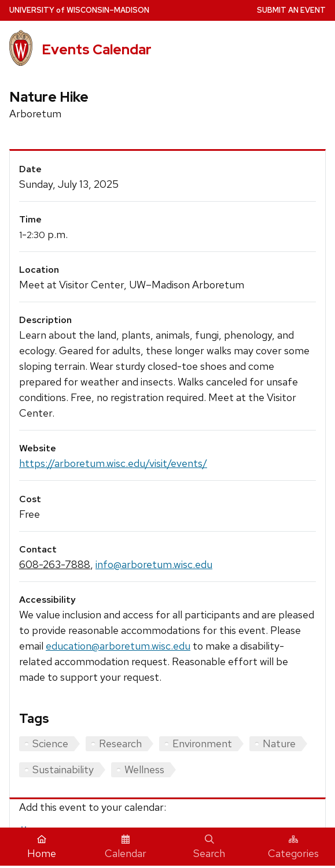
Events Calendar (97, 49)
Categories (293, 847)
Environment (202, 743)
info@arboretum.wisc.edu (154, 564)
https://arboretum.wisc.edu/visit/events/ (113, 463)
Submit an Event (291, 10)
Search (209, 847)
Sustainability (63, 769)
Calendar (126, 847)
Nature (279, 743)
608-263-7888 (55, 564)
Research (120, 743)
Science (50, 743)
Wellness (144, 769)
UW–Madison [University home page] (79, 10)
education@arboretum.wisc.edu (118, 646)
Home (42, 847)
